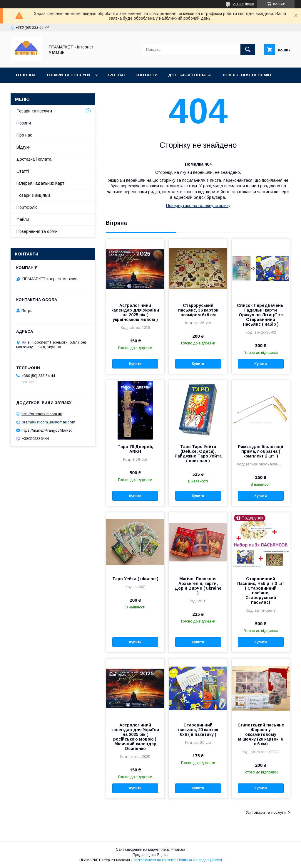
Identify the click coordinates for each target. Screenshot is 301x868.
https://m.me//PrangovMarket (46, 430)
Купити (135, 364)
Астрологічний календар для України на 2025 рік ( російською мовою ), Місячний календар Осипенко (135, 737)
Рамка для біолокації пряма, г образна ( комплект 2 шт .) (261, 451)
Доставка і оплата (189, 75)
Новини (24, 123)
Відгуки (24, 147)
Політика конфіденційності (200, 860)
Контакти (147, 75)
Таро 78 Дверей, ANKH (135, 449)
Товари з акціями (33, 195)
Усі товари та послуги (266, 812)
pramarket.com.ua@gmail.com (49, 422)
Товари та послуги (68, 75)
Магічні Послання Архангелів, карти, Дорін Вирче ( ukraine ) (198, 586)
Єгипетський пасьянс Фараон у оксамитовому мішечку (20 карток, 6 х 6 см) (261, 734)
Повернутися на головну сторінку (198, 206)
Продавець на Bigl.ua (150, 855)
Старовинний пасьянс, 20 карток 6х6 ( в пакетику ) (198, 730)
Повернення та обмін (246, 75)
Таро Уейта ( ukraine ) (135, 579)
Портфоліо (27, 207)
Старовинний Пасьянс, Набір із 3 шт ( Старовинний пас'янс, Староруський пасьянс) (261, 591)
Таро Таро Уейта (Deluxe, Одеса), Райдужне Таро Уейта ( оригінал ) (198, 454)
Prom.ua (178, 850)
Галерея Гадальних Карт (40, 183)
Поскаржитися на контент (154, 860)
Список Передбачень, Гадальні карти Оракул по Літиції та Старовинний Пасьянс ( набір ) (261, 315)
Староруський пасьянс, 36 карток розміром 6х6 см (198, 310)
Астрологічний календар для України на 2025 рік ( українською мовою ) (135, 312)
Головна (26, 75)
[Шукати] (248, 50)
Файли (23, 219)
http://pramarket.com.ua (42, 414)
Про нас (116, 75)
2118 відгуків (244, 4)
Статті (23, 171)
